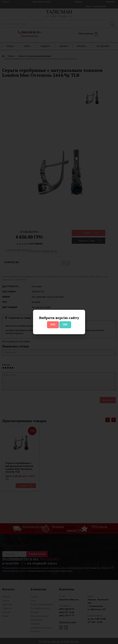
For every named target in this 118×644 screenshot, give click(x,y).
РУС (53, 325)
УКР (65, 325)
